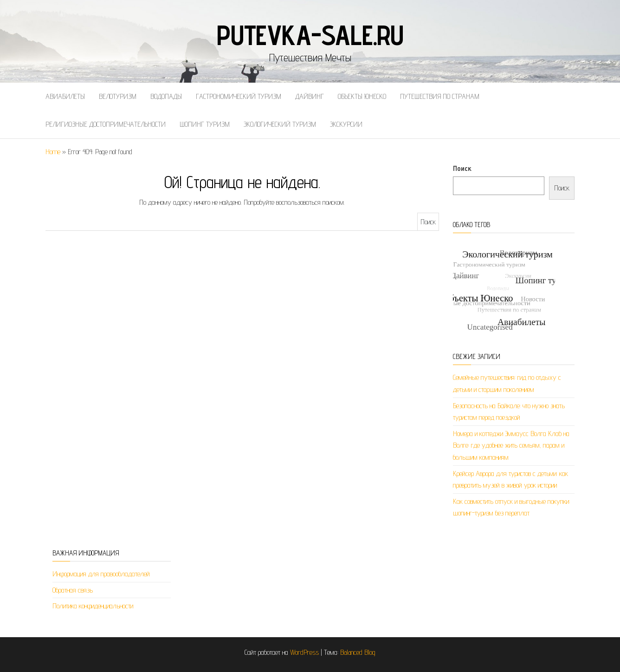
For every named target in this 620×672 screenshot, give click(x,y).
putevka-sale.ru (310, 35)
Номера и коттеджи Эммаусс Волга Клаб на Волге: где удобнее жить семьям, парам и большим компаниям (511, 445)
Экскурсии (346, 124)
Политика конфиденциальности (93, 606)
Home (53, 152)
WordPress (304, 652)
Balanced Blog (358, 652)
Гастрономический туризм (239, 96)
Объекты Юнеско (362, 96)
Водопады (166, 96)
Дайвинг (310, 96)
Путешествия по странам (440, 96)
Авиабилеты (65, 96)
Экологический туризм (280, 124)
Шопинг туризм (205, 124)
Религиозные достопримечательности (106, 124)
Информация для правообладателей (101, 574)
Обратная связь (73, 590)
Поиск (462, 168)
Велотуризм (118, 96)
